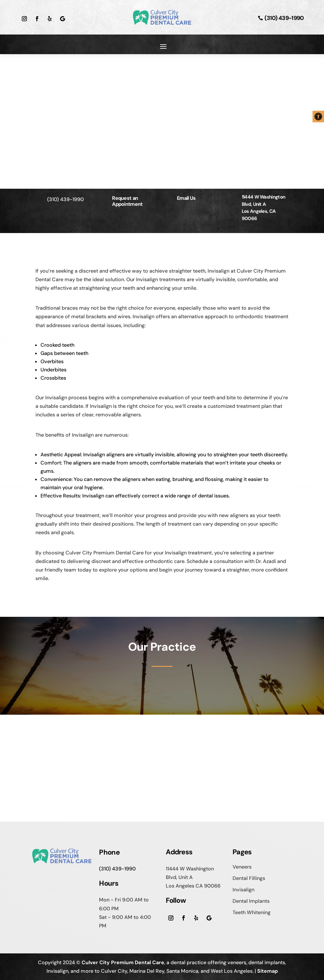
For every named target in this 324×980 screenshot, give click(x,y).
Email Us (186, 198)
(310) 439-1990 (284, 18)
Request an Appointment (127, 201)
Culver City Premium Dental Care (123, 962)
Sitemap (268, 971)
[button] (318, 117)
